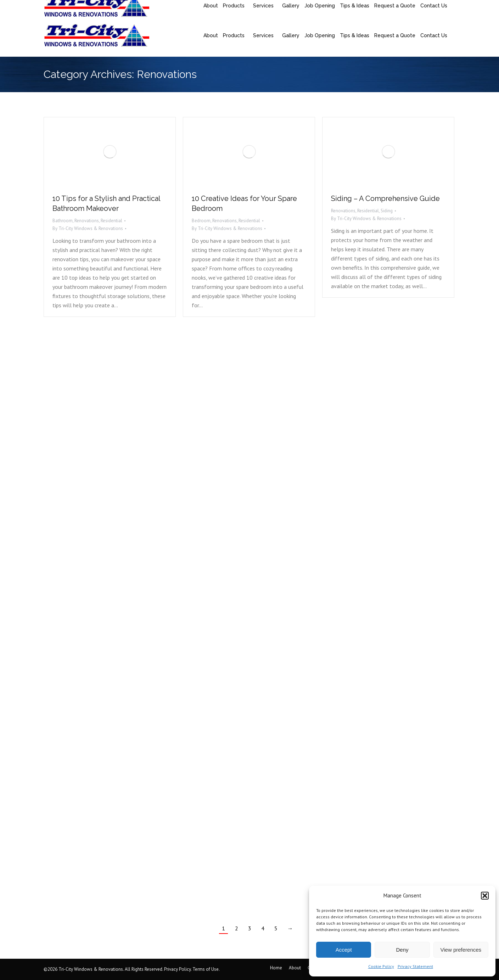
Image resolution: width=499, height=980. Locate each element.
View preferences (461, 950)
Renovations (87, 221)
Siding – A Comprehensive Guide (385, 198)
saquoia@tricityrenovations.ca (134, 7)
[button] (485, 896)
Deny (402, 950)
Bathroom (63, 221)
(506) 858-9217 (68, 7)
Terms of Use (206, 969)
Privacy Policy (177, 969)
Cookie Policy (381, 966)
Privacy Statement (415, 966)
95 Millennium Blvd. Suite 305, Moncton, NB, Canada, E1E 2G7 (301, 7)
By (88, 228)
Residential (111, 221)
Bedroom (201, 221)
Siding (387, 211)
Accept (344, 950)
